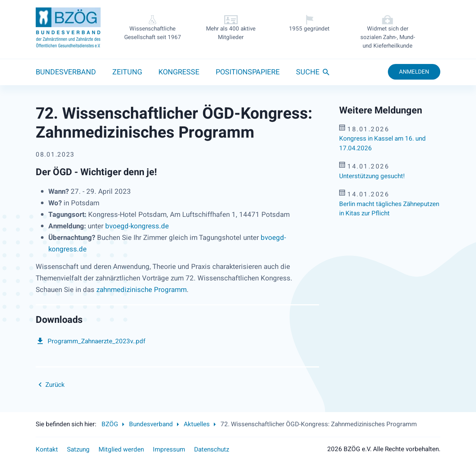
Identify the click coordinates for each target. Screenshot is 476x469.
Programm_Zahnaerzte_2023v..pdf (97, 341)
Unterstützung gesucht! (372, 176)
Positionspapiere (248, 72)
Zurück (55, 385)
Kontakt (47, 449)
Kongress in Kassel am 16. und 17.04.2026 (382, 143)
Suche (308, 72)
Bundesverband (66, 72)
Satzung (78, 449)
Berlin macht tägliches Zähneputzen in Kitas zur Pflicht (389, 209)
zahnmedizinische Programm (141, 290)
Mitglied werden (121, 449)
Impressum (169, 449)
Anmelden (414, 72)
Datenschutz (212, 449)
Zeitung (127, 72)
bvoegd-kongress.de (137, 226)
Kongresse (179, 72)
